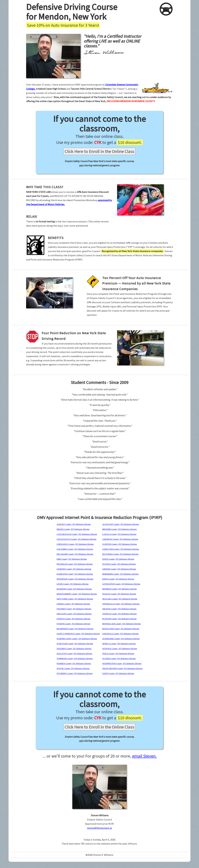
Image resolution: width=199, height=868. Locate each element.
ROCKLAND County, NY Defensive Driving (121, 629)
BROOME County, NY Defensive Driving (119, 529)
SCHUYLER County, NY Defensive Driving (75, 644)
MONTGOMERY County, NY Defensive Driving (77, 594)
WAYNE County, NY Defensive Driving (73, 668)
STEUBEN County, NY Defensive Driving (74, 649)
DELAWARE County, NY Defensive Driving (75, 554)
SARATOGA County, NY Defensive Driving (120, 634)
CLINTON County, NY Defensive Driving (120, 544)
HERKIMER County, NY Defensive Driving (120, 574)
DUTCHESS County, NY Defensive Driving (120, 554)
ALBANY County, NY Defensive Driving (74, 524)
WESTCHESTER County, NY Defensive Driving (122, 668)
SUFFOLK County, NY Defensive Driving (120, 649)
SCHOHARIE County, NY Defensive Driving (121, 639)
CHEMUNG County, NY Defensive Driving (120, 539)
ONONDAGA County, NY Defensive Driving (121, 604)
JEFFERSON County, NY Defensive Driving (75, 579)
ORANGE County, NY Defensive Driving (119, 609)
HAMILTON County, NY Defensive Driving (75, 574)
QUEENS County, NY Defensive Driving (73, 624)
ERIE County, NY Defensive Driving (72, 559)
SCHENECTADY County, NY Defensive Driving (77, 639)
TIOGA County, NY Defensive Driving (118, 653)
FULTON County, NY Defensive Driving (119, 564)
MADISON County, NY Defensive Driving (74, 589)
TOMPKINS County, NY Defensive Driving (75, 658)
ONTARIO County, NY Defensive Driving (74, 609)
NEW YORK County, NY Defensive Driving (75, 599)
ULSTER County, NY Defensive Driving (119, 658)
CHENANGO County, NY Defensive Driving (75, 544)
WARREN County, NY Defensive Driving (74, 663)
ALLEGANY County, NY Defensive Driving (121, 524)
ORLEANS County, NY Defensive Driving (74, 614)
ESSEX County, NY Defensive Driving (118, 559)
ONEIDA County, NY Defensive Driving (73, 604)
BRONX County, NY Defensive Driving (73, 529)
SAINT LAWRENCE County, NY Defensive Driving (78, 634)
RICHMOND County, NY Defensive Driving (75, 629)
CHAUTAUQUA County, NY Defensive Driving (76, 539)
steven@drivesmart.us (99, 828)
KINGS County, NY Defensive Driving (118, 579)
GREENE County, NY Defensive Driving (119, 569)
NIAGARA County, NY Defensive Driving (120, 599)
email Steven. (144, 756)
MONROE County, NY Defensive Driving (119, 589)
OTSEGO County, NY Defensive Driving (73, 619)
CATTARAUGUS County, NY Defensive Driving (77, 534)
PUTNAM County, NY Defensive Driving (119, 619)
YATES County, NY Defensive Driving (118, 673)
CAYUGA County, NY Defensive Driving (119, 534)
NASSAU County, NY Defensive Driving (119, 594)
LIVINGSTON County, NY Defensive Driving (121, 584)
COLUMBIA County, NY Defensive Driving (75, 549)
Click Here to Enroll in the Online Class (99, 151)
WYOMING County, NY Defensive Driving (75, 673)
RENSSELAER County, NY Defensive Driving (121, 624)
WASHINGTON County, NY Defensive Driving (122, 663)
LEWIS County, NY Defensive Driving (73, 584)
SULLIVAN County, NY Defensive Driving (74, 653)
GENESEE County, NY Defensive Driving (74, 569)
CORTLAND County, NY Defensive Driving (121, 549)
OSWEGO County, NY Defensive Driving (119, 614)
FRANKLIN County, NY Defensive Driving (75, 564)
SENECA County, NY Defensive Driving (119, 644)
